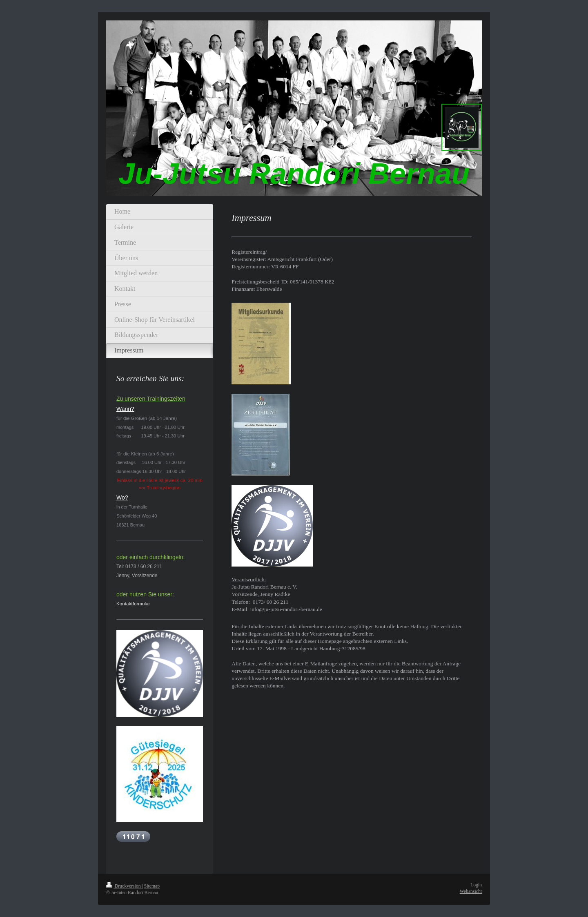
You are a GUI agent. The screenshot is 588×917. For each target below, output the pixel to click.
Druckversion (124, 886)
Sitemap (152, 886)
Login (476, 885)
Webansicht (471, 891)
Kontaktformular (133, 604)
